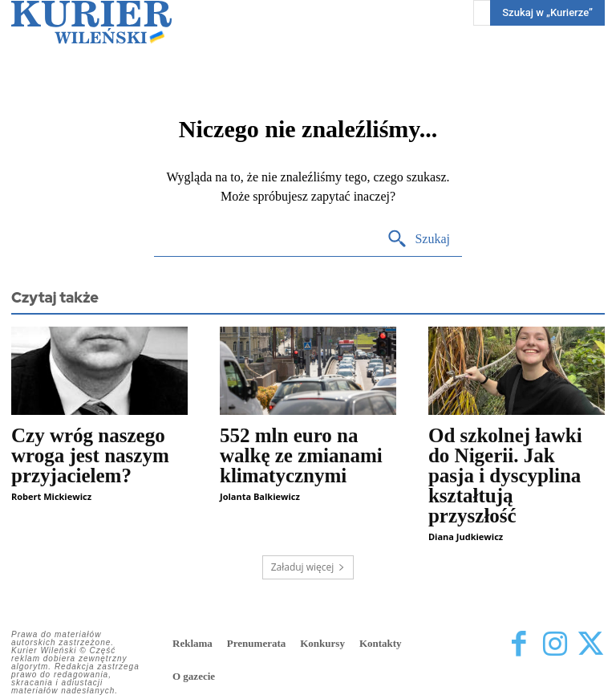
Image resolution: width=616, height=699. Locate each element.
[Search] (418, 240)
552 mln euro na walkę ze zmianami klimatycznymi (301, 455)
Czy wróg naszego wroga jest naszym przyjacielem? (90, 455)
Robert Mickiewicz (51, 496)
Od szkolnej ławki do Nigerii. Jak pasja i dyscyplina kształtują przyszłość (505, 475)
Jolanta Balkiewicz (260, 496)
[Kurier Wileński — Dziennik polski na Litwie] (91, 22)
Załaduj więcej (308, 567)
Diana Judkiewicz (466, 536)
